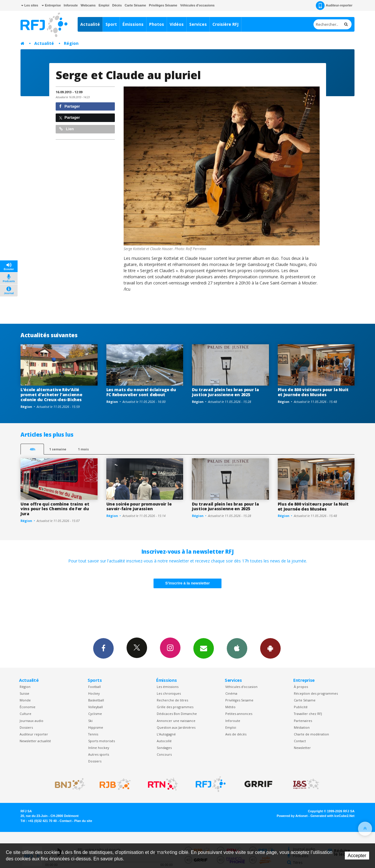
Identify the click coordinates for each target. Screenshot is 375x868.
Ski (90, 721)
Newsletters (204, 648)
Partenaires (303, 721)
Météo (230, 707)
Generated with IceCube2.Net (333, 816)
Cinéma (231, 693)
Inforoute (71, 5)
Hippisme (96, 727)
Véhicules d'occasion (241, 687)
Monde (25, 700)
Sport (111, 24)
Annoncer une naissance (176, 721)
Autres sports (99, 754)
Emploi (104, 5)
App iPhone (237, 648)
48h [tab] (32, 449)
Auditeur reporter (34, 734)
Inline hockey (99, 748)
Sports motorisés (102, 741)
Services (198, 24)
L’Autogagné (166, 734)
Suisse (24, 693)
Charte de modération (311, 734)
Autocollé (164, 741)
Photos (157, 24)
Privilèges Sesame (239, 700)
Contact (300, 741)
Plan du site (83, 821)
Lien (67, 129)
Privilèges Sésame (163, 5)
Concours (164, 754)
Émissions (133, 24)
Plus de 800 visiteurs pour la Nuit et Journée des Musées (313, 392)
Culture (25, 714)
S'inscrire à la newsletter (187, 583)
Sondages (164, 748)
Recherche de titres (172, 700)
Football (94, 687)
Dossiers (26, 727)
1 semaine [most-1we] (58, 449)
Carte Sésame (135, 5)
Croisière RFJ (225, 24)
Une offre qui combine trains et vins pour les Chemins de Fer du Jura (55, 509)
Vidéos (177, 24)
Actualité (90, 24)
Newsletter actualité (35, 741)
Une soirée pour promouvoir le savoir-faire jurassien (139, 506)
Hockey (94, 693)
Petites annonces (239, 714)
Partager (70, 106)
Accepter (357, 856)
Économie (28, 707)
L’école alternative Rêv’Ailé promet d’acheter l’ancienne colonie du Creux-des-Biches (51, 395)
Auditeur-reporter (334, 6)
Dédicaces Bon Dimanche (177, 714)
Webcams (88, 5)
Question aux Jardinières (176, 727)
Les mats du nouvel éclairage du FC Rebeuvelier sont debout (141, 392)
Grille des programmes (175, 707)
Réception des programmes (316, 693)
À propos (301, 687)
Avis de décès (236, 734)
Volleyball (96, 707)
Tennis (93, 734)
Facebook (103, 648)
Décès (117, 5)
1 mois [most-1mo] (83, 449)
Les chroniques (169, 693)
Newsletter (302, 748)
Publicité (301, 707)
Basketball (96, 700)
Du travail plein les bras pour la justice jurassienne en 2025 (225, 392)
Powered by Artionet (292, 816)
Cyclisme (95, 714)
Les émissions (168, 687)
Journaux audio (31, 721)
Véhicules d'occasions (197, 5)
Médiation (302, 727)
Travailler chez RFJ (308, 714)
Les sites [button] (30, 5)
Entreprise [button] (51, 5)
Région (71, 43)
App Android (270, 648)
